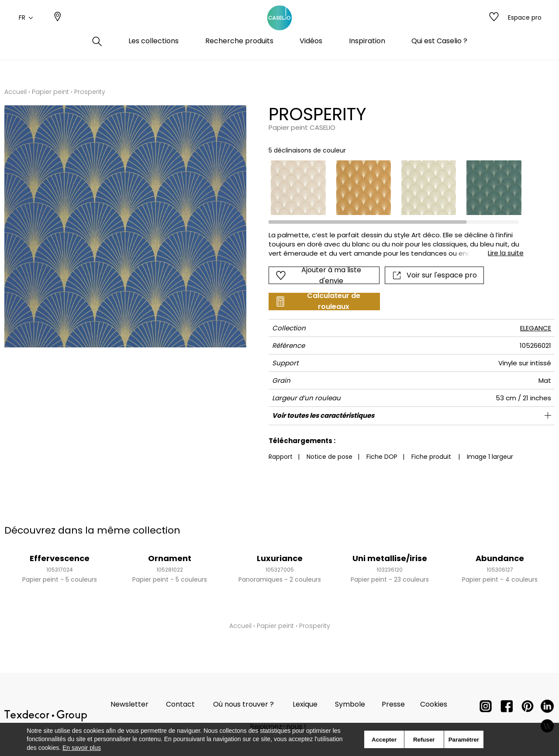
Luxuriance (280, 558)
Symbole (350, 704)
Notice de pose (330, 457)
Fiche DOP (382, 457)
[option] (298, 188)
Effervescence (60, 558)
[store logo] (279, 28)
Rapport (281, 457)
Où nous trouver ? (243, 704)
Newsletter (129, 704)
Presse (393, 704)
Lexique (305, 704)
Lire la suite (506, 253)
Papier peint (50, 92)
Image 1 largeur (490, 457)
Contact (180, 704)
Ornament (170, 558)
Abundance (500, 558)
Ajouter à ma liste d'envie (319, 275)
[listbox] (391, 188)
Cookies (434, 704)
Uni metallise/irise (390, 558)
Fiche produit (431, 457)
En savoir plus (82, 748)
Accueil (16, 92)
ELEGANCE (536, 328)
